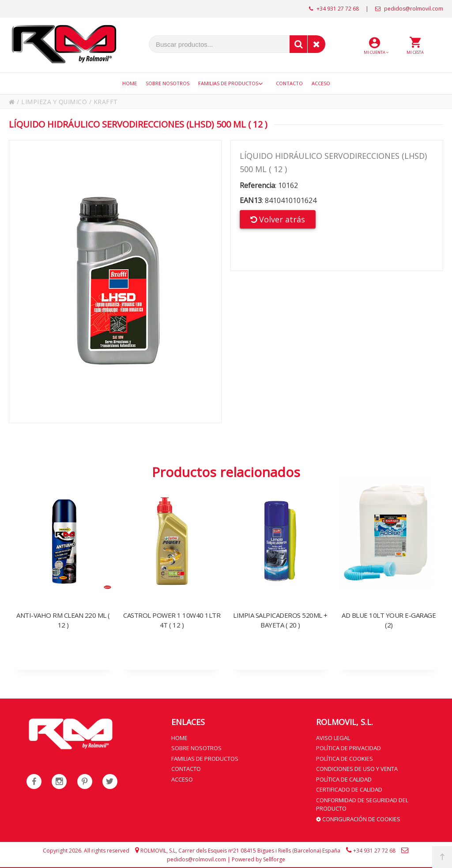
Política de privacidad (348, 748)
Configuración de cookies (358, 819)
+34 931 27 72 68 (334, 9)
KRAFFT (107, 102)
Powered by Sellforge (258, 859)
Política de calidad (344, 779)
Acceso (182, 779)
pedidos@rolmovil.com (409, 9)
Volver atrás (278, 219)
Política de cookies (345, 758)
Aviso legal (333, 737)
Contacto (186, 768)
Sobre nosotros (196, 748)
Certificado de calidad (349, 789)
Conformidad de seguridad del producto (362, 804)
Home (179, 737)
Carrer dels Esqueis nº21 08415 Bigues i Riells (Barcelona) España (259, 850)
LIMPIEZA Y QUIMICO (55, 102)
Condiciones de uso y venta (357, 768)
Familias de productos (205, 758)
